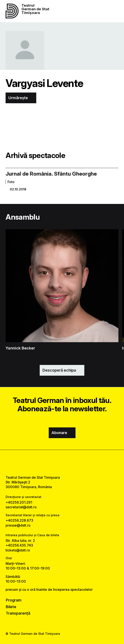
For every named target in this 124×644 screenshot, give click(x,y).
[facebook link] (51, 462)
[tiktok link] (73, 462)
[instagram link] (62, 462)
